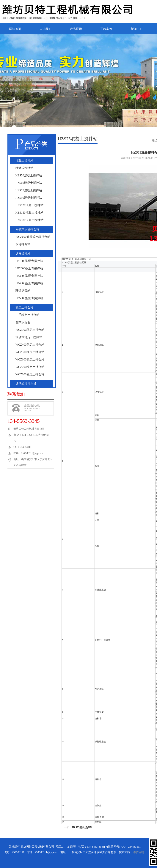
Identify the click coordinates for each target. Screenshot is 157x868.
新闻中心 (137, 29)
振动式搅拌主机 (26, 384)
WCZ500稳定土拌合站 (30, 352)
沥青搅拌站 (23, 253)
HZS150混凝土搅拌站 (29, 213)
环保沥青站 (23, 291)
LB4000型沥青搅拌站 (29, 283)
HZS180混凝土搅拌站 (29, 220)
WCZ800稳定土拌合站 (30, 374)
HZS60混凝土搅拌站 (29, 183)
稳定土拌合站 (24, 307)
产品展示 (76, 29)
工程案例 (106, 29)
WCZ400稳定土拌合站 (30, 345)
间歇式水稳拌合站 (27, 229)
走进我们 (45, 29)
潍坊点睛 (139, 852)
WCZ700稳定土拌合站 (30, 367)
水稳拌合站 (23, 244)
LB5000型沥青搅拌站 (29, 298)
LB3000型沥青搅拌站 (29, 276)
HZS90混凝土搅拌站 (29, 198)
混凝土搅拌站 (24, 161)
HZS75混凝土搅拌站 (29, 190)
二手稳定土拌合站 (27, 315)
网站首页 (15, 29)
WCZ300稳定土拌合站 (30, 330)
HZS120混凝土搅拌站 (29, 205)
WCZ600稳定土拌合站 (30, 359)
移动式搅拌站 (24, 168)
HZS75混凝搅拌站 (82, 827)
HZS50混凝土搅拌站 (29, 175)
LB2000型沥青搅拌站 (29, 268)
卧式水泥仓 (23, 322)
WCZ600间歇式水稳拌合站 (33, 237)
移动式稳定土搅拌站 (29, 337)
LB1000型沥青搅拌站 (29, 261)
